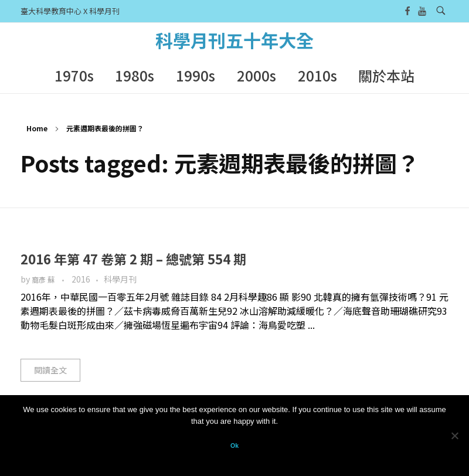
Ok (235, 446)
